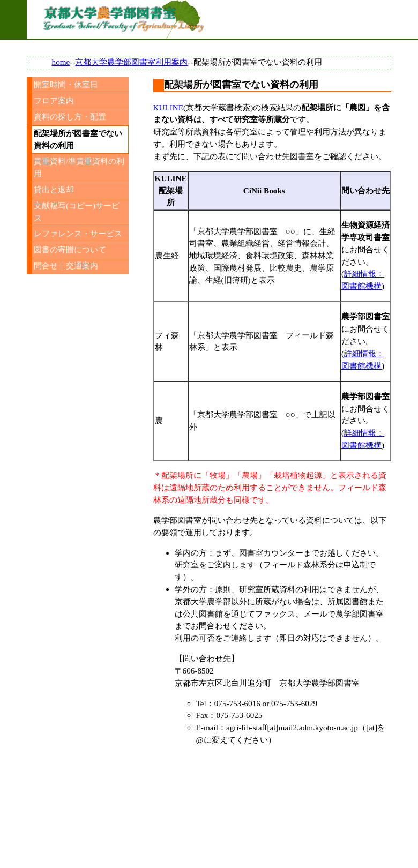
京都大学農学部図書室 (123, 19)
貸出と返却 (54, 189)
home (61, 62)
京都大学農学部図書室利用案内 (131, 62)
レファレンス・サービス (78, 233)
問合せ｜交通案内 (66, 265)
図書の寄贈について (70, 249)
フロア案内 (54, 100)
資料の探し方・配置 (70, 117)
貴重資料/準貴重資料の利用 (79, 167)
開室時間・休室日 (66, 84)
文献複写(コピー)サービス (77, 212)
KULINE (169, 107)
